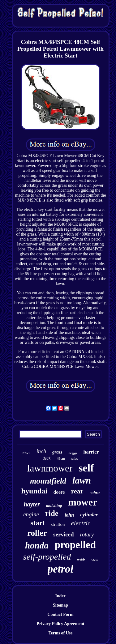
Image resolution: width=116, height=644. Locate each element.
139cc (26, 453)
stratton (58, 524)
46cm (61, 458)
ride (52, 513)
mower (83, 502)
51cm (95, 560)
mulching (54, 505)
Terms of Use (60, 633)
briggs (73, 453)
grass (57, 452)
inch (41, 451)
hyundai (34, 491)
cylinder (89, 515)
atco (75, 458)
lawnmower (50, 468)
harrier (91, 452)
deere (59, 492)
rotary (87, 535)
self (86, 468)
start (38, 523)
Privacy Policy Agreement (60, 624)
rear (77, 491)
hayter (32, 504)
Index (60, 596)
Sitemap (60, 605)
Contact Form (60, 614)
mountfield (48, 481)
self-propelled (47, 557)
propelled (75, 545)
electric (81, 523)
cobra (95, 493)
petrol (61, 569)
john (69, 515)
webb (81, 559)
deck (47, 458)
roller (37, 533)
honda (37, 545)
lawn (82, 480)
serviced (63, 534)
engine (31, 514)
